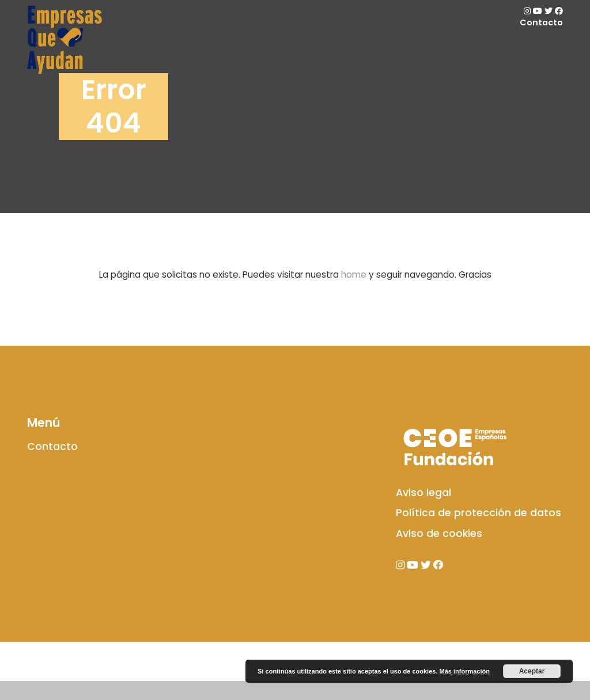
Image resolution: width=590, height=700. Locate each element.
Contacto (541, 22)
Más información (465, 671)
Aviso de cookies (439, 577)
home (354, 275)
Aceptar (532, 671)
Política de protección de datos (479, 557)
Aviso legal (423, 536)
